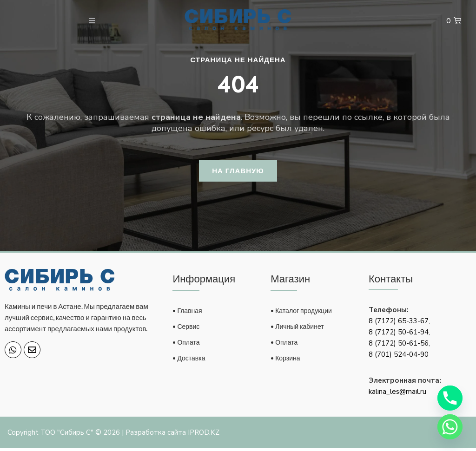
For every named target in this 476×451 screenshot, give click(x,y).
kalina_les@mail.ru (397, 394)
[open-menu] (86, 21)
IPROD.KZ (204, 435)
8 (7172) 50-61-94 (399, 335)
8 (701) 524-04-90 (399, 357)
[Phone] (450, 398)
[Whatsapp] (450, 427)
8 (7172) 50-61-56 (399, 346)
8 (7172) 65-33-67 (399, 324)
